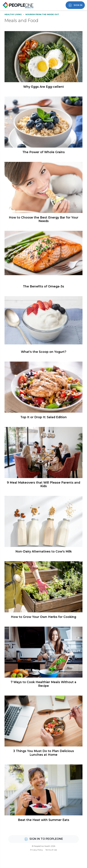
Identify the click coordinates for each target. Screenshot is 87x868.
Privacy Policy (36, 850)
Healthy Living (13, 14)
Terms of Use (51, 850)
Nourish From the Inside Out (42, 14)
